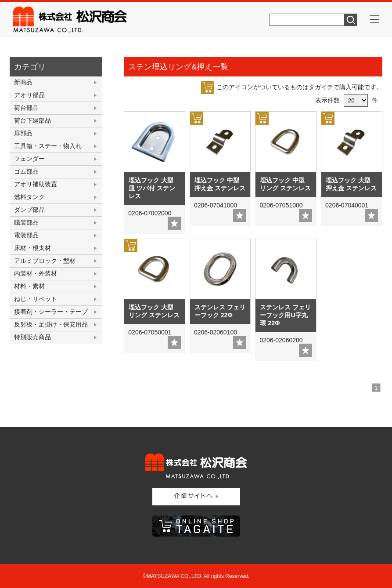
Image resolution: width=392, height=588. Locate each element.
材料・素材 (29, 286)
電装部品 (26, 235)
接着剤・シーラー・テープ (51, 312)
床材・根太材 (32, 248)
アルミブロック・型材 (45, 261)
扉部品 (23, 133)
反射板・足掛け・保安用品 (51, 324)
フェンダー (29, 159)
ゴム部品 (26, 171)
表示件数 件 (347, 100)
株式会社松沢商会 (82, 20)
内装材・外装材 (36, 273)
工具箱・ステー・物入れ (48, 146)
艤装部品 (26, 222)
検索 (351, 20)
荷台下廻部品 (32, 120)
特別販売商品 (32, 337)
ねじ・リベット (36, 299)
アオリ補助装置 (36, 184)
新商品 (23, 82)
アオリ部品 (29, 95)
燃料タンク (29, 197)
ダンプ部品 (29, 210)
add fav (174, 223)
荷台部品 (26, 108)
